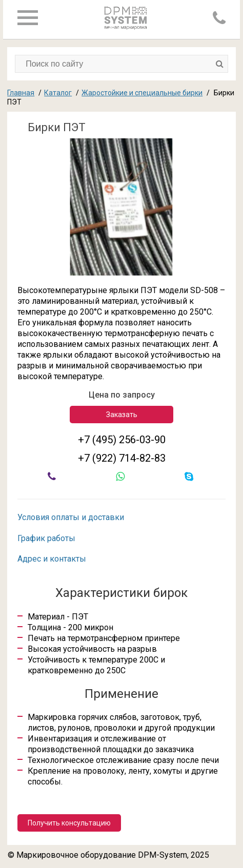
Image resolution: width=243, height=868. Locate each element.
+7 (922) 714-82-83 (122, 458)
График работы (46, 538)
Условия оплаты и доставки (71, 517)
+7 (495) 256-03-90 (122, 440)
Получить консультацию (69, 823)
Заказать (122, 415)
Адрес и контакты (52, 559)
